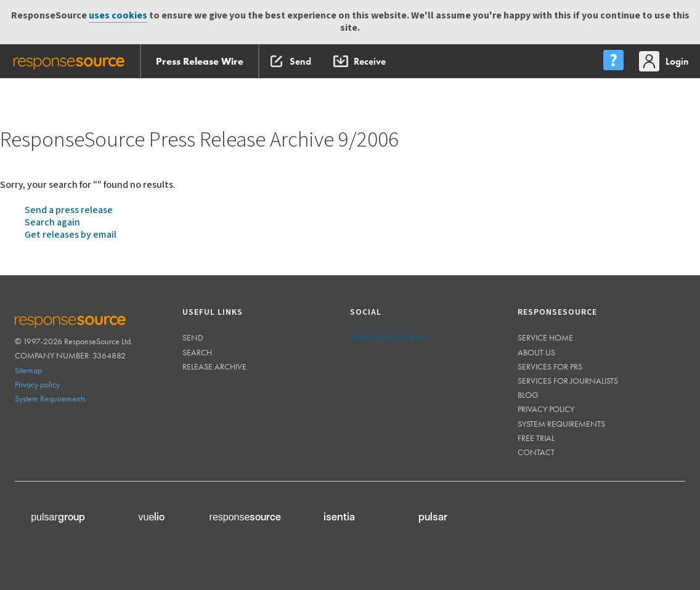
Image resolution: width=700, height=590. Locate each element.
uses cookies (118, 16)
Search (197, 352)
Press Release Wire (200, 61)
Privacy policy (37, 384)
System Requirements (50, 398)
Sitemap (28, 370)
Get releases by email (71, 235)
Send (193, 337)
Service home (545, 337)
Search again (52, 223)
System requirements (561, 424)
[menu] (613, 61)
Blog (528, 395)
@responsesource (388, 337)
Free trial (536, 438)
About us (536, 352)
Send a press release (69, 210)
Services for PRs (550, 366)
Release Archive (214, 366)
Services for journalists (568, 381)
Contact (536, 452)
